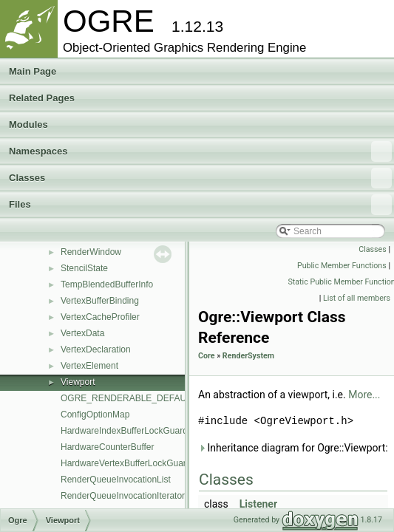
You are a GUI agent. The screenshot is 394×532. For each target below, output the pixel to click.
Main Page (33, 71)
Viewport (78, 382)
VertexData (82, 333)
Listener (258, 504)
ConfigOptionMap (95, 415)
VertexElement (89, 366)
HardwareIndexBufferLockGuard (124, 431)
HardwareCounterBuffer (108, 447)
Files (200, 205)
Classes (200, 178)
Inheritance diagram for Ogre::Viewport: (293, 448)
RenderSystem (248, 356)
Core (207, 356)
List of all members (357, 298)
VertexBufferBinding (100, 301)
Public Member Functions (342, 266)
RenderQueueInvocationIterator (123, 496)
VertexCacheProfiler (100, 317)
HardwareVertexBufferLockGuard (126, 463)
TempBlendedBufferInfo (107, 284)
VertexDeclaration (96, 349)
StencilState (84, 268)
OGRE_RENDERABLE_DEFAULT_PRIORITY (152, 398)
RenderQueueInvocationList (116, 480)
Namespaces (200, 151)
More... (364, 395)
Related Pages (42, 98)
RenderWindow (91, 252)
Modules (28, 125)
